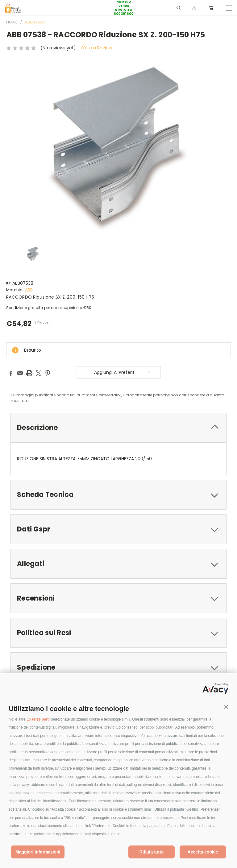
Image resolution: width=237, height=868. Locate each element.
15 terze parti (38, 719)
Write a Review (96, 48)
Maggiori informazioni (38, 852)
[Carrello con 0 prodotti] (211, 8)
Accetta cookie (203, 852)
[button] (226, 707)
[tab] (118, 428)
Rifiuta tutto (152, 852)
